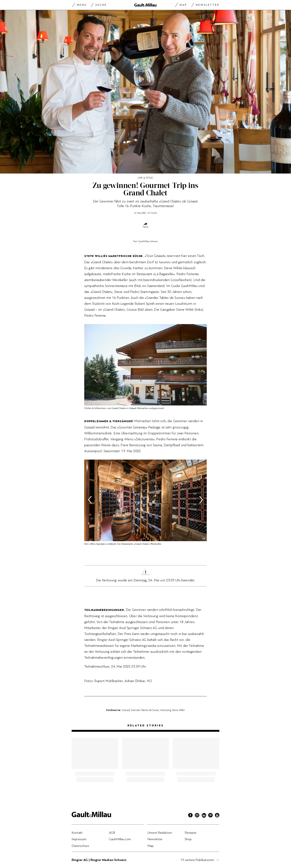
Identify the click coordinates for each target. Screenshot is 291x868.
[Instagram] (197, 816)
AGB (112, 833)
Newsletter (208, 5)
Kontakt (77, 833)
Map (183, 5)
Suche (101, 5)
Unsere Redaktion (160, 833)
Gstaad (126, 710)
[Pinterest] (210, 816)
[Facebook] (190, 816)
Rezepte (191, 833)
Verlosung (165, 710)
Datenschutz (80, 846)
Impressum (79, 839)
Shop (188, 839)
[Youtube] (217, 816)
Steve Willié (179, 710)
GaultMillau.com (120, 839)
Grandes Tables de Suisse (145, 710)
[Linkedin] (204, 816)
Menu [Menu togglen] (82, 5)
